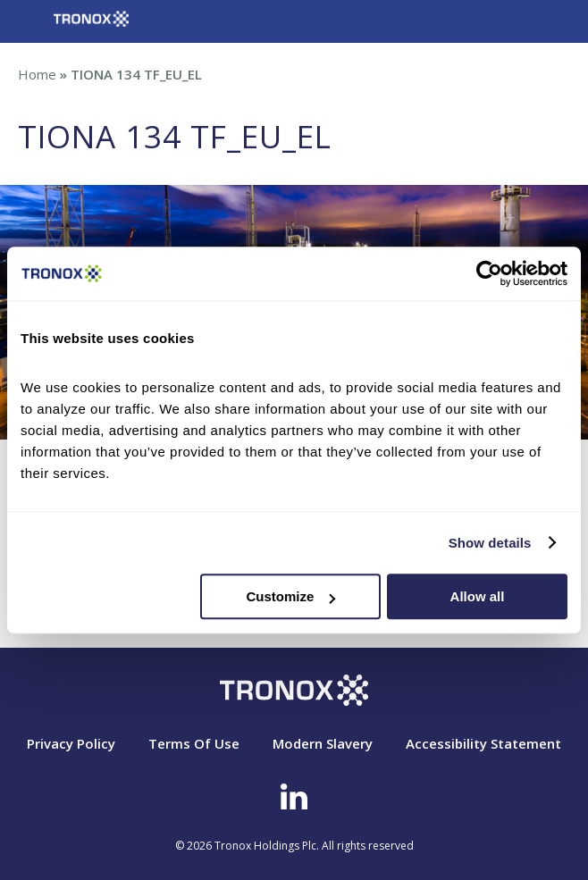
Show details (490, 543)
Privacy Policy (71, 743)
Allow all (478, 596)
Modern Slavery (323, 743)
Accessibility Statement (483, 743)
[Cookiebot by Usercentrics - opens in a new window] (489, 273)
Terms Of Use (194, 743)
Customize (290, 596)
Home (37, 74)
